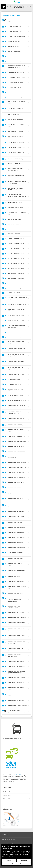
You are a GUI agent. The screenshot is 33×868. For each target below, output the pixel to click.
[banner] (16, 2)
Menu (2, 2)
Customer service (7, 795)
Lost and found (7, 799)
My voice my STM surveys (9, 839)
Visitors (5, 802)
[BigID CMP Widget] (16, 856)
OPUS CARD (6, 792)
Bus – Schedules (20, 775)
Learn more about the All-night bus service (13, 739)
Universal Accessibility (8, 843)
